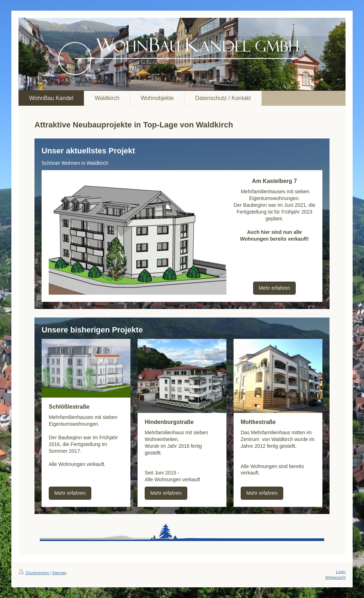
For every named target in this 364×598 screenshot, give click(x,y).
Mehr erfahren (274, 288)
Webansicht (335, 577)
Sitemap (59, 573)
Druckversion (34, 573)
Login (341, 572)
